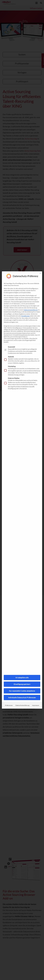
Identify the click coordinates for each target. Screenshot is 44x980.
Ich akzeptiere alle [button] (22, 677)
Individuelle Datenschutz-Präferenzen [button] (22, 697)
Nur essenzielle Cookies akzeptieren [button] (22, 691)
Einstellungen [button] (26, 316)
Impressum (36, 705)
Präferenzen (9, 705)
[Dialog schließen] (40, 273)
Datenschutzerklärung (31, 310)
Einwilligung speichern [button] (22, 684)
